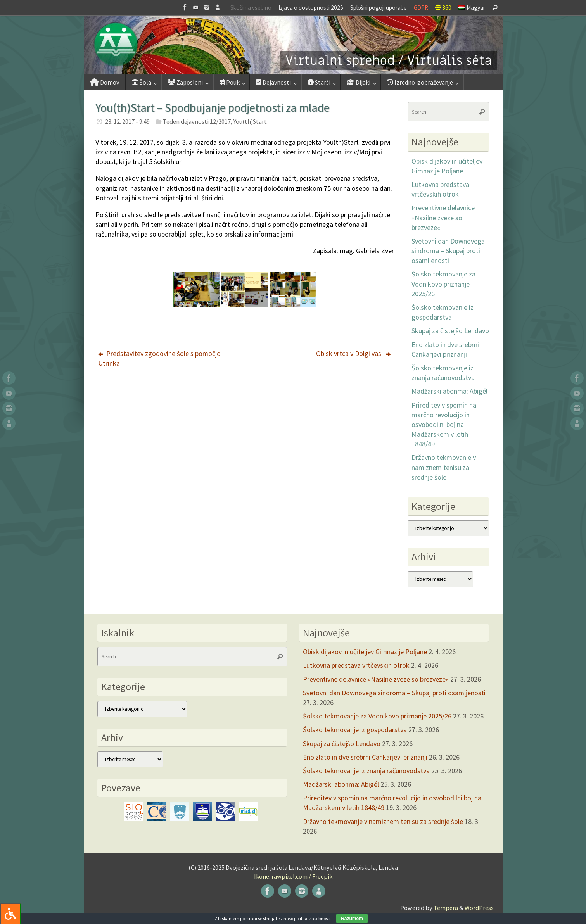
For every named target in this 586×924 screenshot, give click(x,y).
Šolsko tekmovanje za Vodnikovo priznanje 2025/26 (443, 284)
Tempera (446, 908)
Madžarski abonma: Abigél (449, 391)
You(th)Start (250, 121)
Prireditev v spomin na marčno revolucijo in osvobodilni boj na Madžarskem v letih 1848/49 (444, 425)
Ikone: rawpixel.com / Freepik (293, 876)
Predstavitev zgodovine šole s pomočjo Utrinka (159, 358)
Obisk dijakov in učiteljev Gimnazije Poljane (365, 652)
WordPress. (480, 908)
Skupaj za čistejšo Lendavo (450, 331)
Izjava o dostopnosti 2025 (311, 8)
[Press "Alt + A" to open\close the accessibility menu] (10, 914)
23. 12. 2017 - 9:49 (127, 121)
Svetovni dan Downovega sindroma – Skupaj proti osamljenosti (448, 251)
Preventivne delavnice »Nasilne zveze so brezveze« (443, 217)
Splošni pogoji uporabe (379, 8)
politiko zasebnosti (312, 918)
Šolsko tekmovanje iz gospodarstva (355, 730)
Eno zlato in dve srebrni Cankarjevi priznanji (365, 757)
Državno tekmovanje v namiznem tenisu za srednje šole (444, 467)
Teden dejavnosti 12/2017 (197, 121)
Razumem (352, 919)
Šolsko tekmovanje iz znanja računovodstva (366, 771)
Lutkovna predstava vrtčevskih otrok (356, 665)
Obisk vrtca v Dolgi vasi (354, 353)
